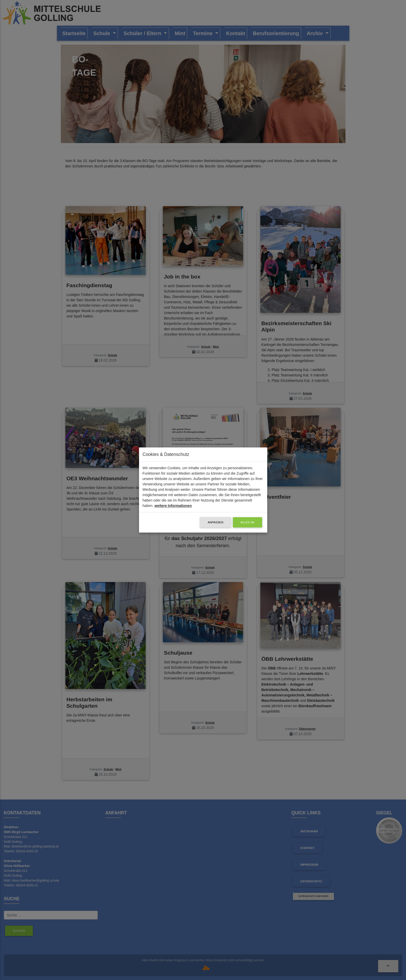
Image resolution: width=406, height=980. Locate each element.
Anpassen (216, 522)
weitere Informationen (173, 506)
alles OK (248, 522)
